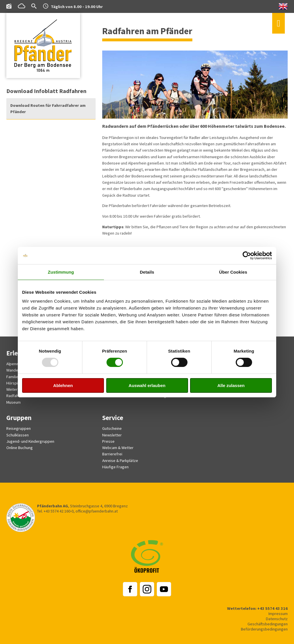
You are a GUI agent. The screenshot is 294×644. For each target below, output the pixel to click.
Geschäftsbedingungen (268, 624)
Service (113, 418)
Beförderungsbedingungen (264, 629)
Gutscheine (112, 428)
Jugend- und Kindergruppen (30, 441)
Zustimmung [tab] (61, 272)
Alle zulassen (231, 385)
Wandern (14, 370)
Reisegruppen (19, 428)
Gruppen (19, 418)
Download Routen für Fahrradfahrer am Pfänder (48, 109)
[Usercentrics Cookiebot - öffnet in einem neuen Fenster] (247, 256)
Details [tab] (147, 272)
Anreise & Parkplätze (120, 461)
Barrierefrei (112, 454)
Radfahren (15, 396)
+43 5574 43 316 (272, 608)
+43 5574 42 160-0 (59, 511)
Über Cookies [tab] (233, 272)
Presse (108, 441)
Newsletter (112, 435)
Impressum (278, 614)
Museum (13, 402)
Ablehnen (63, 385)
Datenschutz (277, 619)
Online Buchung (20, 448)
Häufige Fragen (115, 467)
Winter (12, 389)
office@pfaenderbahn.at (97, 511)
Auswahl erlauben (147, 385)
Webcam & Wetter (118, 448)
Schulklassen (18, 435)
